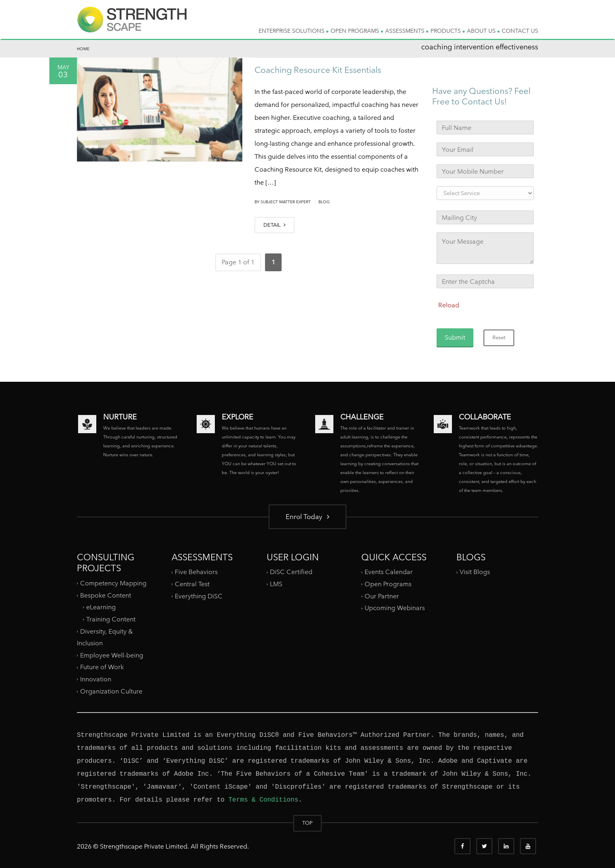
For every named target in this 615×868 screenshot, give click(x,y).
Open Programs (388, 584)
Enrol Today (307, 516)
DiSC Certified (291, 572)
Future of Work (102, 667)
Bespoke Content (106, 595)
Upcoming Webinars (395, 608)
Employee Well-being (112, 655)
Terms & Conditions (263, 800)
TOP (307, 823)
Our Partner (382, 596)
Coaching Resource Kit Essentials (318, 70)
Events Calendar (389, 572)
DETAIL (275, 225)
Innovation (96, 679)
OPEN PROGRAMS (357, 31)
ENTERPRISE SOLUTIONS (294, 31)
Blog (324, 202)
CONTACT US (520, 31)
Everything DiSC (199, 596)
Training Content (111, 619)
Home (83, 49)
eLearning (101, 607)
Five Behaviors (196, 572)
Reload (449, 305)
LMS (276, 584)
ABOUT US (483, 31)
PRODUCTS (448, 31)
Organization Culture (111, 691)
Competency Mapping (113, 583)
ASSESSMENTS (407, 31)
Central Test (192, 584)
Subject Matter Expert (286, 202)
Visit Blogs (475, 572)
